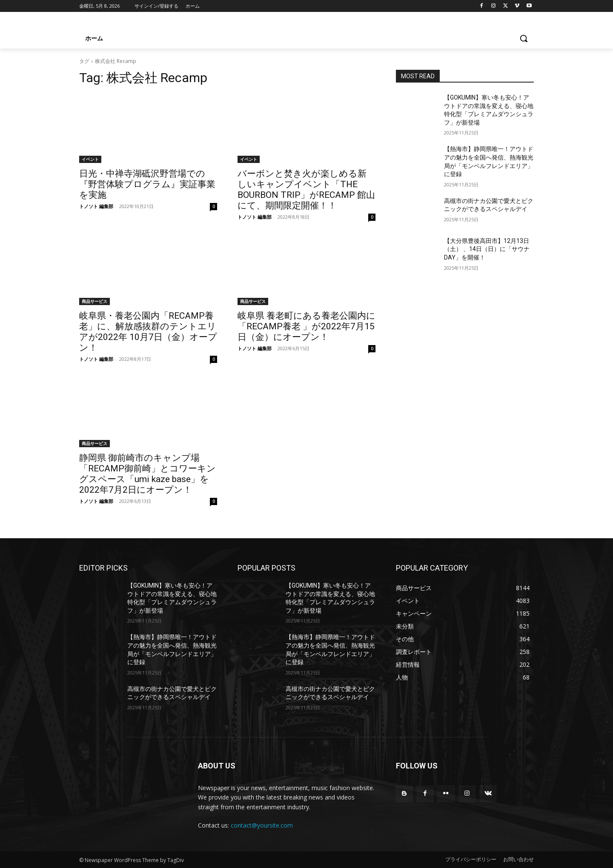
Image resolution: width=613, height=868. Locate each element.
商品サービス (95, 301)
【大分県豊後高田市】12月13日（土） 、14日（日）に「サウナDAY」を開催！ (487, 249)
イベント (90, 159)
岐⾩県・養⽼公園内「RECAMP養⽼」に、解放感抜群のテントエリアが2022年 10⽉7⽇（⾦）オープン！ (148, 332)
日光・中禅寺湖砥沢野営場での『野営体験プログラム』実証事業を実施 (147, 184)
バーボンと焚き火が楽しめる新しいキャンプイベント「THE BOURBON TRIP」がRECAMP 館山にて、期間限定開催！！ (306, 190)
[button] (524, 38)
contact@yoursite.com (262, 825)
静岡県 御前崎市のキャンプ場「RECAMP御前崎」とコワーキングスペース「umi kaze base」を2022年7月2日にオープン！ (148, 474)
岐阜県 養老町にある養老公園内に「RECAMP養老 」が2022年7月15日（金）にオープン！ (306, 326)
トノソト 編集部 (96, 206)
